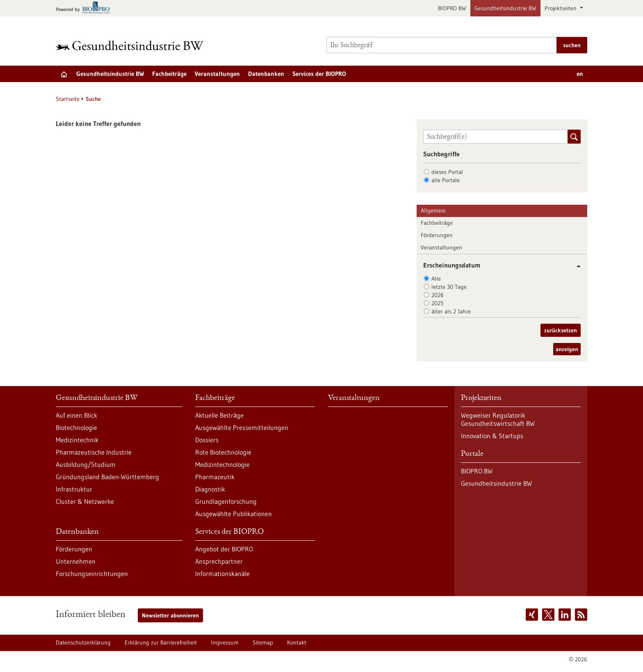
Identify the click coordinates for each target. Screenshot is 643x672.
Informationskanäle (222, 574)
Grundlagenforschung (226, 501)
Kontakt (297, 642)
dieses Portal (447, 172)
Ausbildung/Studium (86, 464)
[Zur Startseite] (132, 45)
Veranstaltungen (217, 74)
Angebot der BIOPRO (224, 549)
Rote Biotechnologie (223, 452)
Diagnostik (210, 489)
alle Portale (446, 180)
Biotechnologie (76, 427)
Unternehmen (76, 561)
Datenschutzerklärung (83, 642)
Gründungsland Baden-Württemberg (107, 477)
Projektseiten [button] (561, 8)
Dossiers (207, 440)
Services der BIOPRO (319, 74)
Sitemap (263, 642)
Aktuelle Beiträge (219, 415)
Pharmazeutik (215, 477)
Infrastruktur (74, 489)
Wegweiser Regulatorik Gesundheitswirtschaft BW (498, 419)
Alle (436, 279)
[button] (576, 266)
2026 (438, 295)
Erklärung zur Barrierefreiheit (161, 642)
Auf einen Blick (76, 415)
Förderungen (437, 235)
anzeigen (567, 349)
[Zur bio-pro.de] (85, 8)
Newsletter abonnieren (170, 615)
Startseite (68, 99)
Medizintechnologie (222, 464)
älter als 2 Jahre (451, 311)
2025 (438, 303)
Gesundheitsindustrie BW (505, 8)
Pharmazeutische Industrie (94, 452)
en (580, 74)
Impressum (225, 642)
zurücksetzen (561, 330)
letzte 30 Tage (449, 287)
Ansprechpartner (219, 561)
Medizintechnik (77, 440)
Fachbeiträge (169, 74)
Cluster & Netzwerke (85, 501)
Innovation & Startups (492, 436)
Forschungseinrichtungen (92, 574)
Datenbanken (266, 74)
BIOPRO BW (452, 8)
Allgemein (433, 210)
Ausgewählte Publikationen (234, 514)
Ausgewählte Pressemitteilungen (242, 427)
